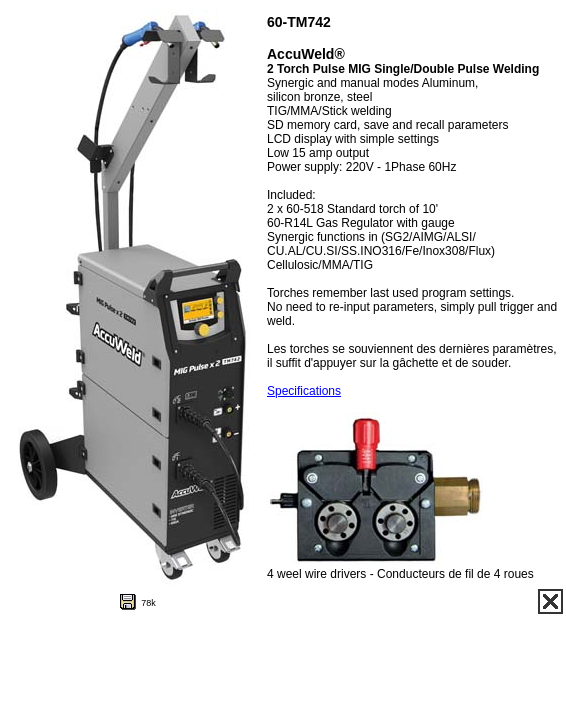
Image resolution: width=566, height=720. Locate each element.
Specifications (304, 391)
